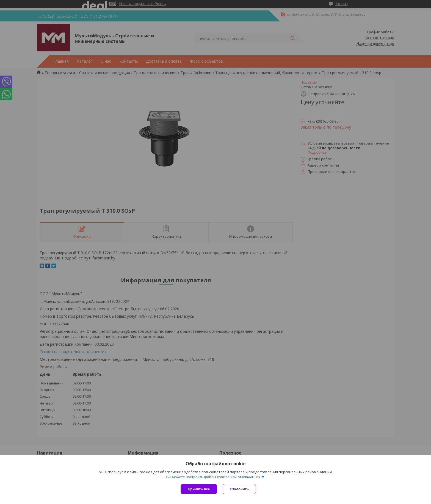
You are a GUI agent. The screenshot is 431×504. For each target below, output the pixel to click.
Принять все (199, 489)
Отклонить (239, 489)
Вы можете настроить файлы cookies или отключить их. (214, 477)
